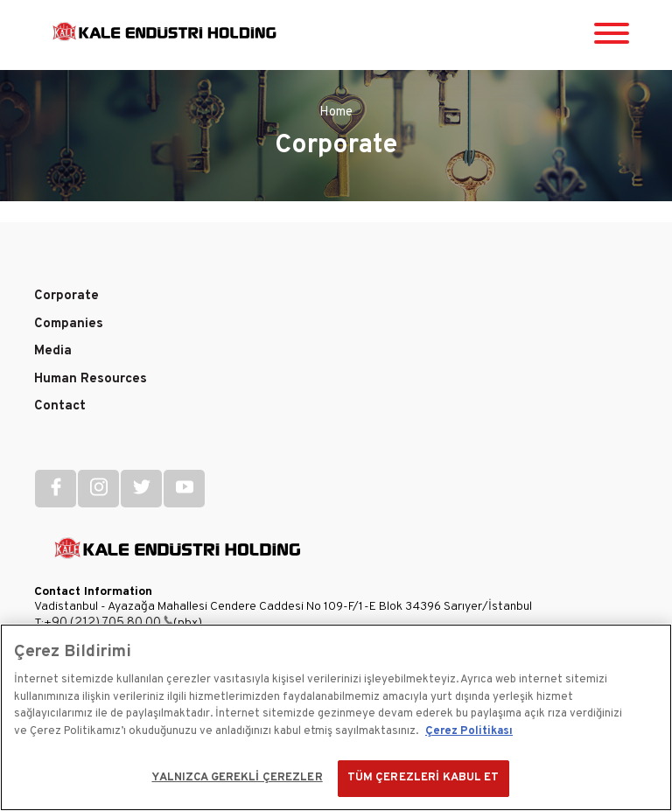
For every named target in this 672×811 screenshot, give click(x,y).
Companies (69, 324)
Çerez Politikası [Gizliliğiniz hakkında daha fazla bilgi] (469, 731)
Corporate (66, 296)
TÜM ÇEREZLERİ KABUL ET (423, 778)
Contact (60, 406)
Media (53, 351)
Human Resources (91, 379)
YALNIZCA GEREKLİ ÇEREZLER (237, 778)
